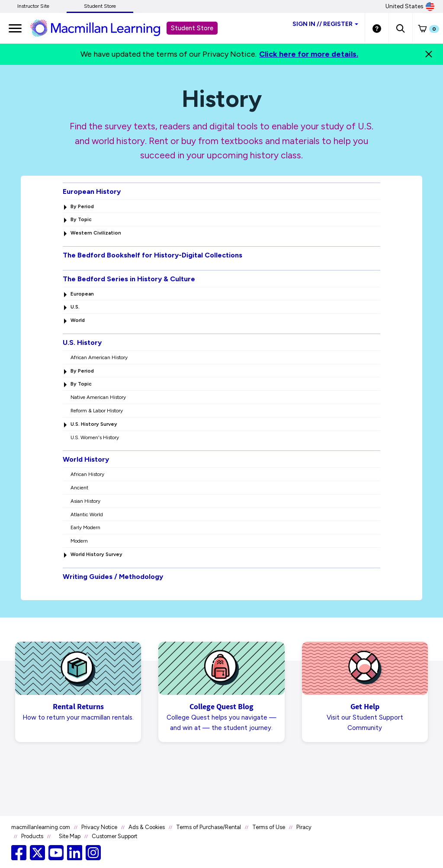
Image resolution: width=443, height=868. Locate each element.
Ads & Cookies (147, 827)
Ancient (79, 488)
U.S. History (82, 342)
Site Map (70, 836)
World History (86, 459)
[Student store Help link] (377, 28)
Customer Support (114, 836)
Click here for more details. (309, 54)
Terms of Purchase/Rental (209, 827)
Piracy (304, 827)
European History (92, 191)
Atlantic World (87, 514)
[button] (400, 28)
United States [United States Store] (410, 6)
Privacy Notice (99, 827)
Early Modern (85, 527)
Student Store (100, 6)
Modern (79, 541)
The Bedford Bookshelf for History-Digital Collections (152, 255)
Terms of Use (269, 827)
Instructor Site (33, 6)
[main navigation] (15, 28)
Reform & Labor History (97, 411)
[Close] (429, 54)
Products (32, 836)
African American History (99, 357)
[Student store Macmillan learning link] (102, 28)
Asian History (85, 501)
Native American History (98, 397)
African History (87, 474)
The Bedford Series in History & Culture (129, 279)
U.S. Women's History (95, 437)
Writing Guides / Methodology (113, 577)
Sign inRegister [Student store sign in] (325, 24)
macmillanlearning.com (41, 827)
